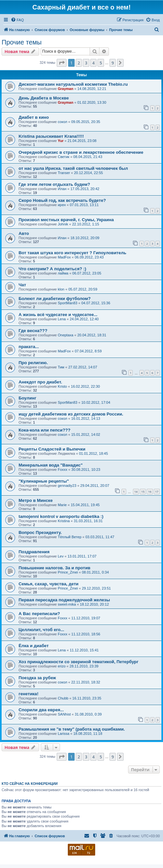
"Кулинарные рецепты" (44, 481)
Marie (62, 505)
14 (136, 492)
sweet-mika (67, 604)
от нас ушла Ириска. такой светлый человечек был (73, 168)
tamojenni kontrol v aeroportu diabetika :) (61, 516)
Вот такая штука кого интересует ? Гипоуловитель (72, 253)
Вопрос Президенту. (40, 532)
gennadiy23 (67, 486)
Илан (62, 189)
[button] (62, 63)
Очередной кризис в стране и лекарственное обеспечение (81, 152)
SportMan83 (67, 303)
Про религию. (33, 363)
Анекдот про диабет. (40, 382)
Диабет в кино (34, 117)
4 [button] (93, 63)
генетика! (29, 694)
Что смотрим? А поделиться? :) (52, 269)
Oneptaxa (66, 335)
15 (143, 492)
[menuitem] (17, 20)
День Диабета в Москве (44, 98)
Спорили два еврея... (41, 710)
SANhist (64, 714)
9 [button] (113, 63)
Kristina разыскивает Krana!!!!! (51, 136)
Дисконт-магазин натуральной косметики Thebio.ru (73, 84)
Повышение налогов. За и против (54, 568)
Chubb (63, 698)
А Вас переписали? (39, 614)
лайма (63, 273)
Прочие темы (22, 42)
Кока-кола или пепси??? (44, 430)
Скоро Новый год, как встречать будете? (62, 200)
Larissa (63, 734)
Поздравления (34, 552)
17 (157, 492)
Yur (61, 141)
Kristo (62, 386)
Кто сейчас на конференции (30, 784)
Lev (61, 556)
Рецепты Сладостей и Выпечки (52, 449)
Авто (24, 233)
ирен (62, 205)
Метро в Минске (36, 500)
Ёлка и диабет (34, 646)
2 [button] (79, 63)
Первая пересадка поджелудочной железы (64, 600)
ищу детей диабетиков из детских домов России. (71, 414)
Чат (22, 285)
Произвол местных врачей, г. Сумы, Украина (66, 220)
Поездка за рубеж (37, 678)
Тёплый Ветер (70, 537)
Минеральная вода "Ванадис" (51, 465)
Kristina (64, 521)
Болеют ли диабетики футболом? (55, 299)
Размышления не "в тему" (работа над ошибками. (72, 729)
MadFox (64, 257)
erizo (62, 666)
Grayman (66, 89)
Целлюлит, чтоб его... (41, 630)
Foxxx (62, 469)
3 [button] (86, 63)
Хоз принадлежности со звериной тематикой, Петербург (79, 662)
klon (61, 289)
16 (150, 492)
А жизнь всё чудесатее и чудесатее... (58, 315)
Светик (63, 157)
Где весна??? (33, 331)
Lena (62, 319)
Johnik (63, 224)
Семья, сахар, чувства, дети (49, 584)
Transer (64, 173)
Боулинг (27, 398)
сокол (62, 122)
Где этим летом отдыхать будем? (54, 184)
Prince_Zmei (68, 572)
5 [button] (101, 63)
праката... (29, 347)
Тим (61, 367)
